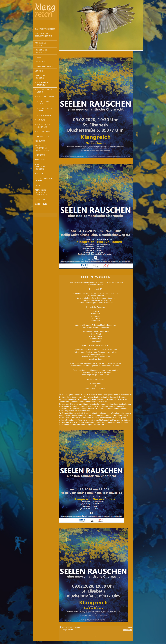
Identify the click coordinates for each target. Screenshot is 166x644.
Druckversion (66, 627)
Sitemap (77, 627)
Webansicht (127, 630)
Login (130, 627)
